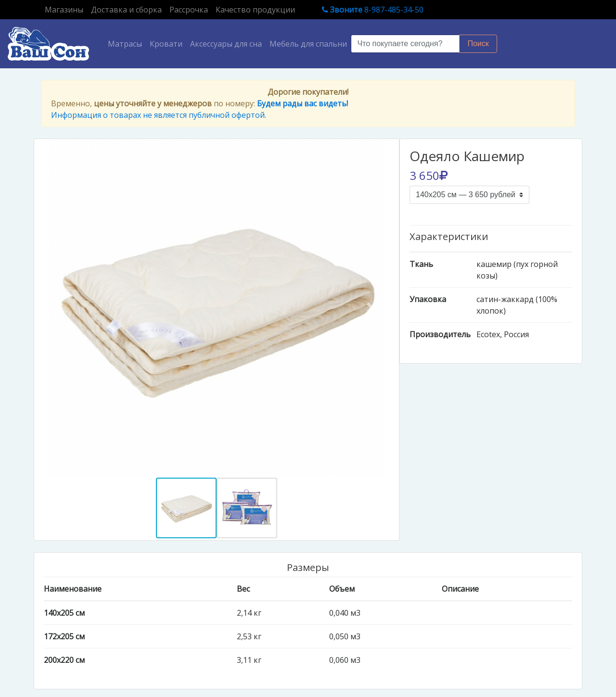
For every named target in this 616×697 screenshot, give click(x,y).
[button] (62, 307)
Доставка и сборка (126, 10)
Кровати (166, 44)
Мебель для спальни (308, 44)
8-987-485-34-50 (373, 10)
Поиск (478, 44)
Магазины (66, 9)
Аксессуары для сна (226, 44)
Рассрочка (189, 10)
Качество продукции (255, 10)
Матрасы (127, 43)
